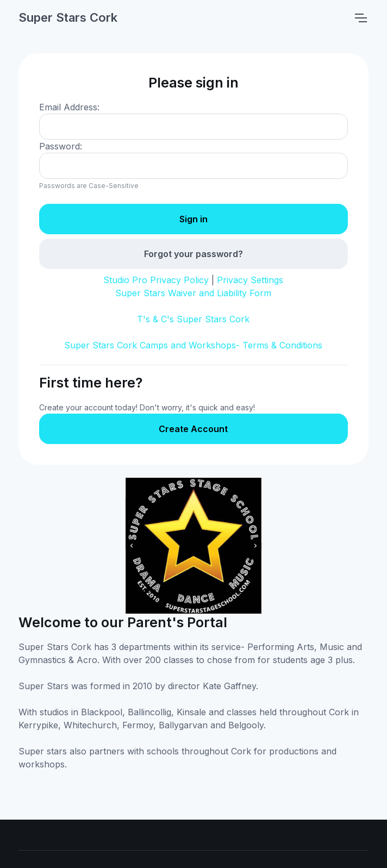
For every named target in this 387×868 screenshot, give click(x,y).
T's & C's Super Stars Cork (193, 319)
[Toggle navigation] (360, 18)
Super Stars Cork (68, 17)
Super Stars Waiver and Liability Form (193, 293)
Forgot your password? (193, 254)
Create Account (193, 429)
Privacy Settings (250, 280)
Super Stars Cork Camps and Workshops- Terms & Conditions (193, 345)
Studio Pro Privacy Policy (156, 280)
